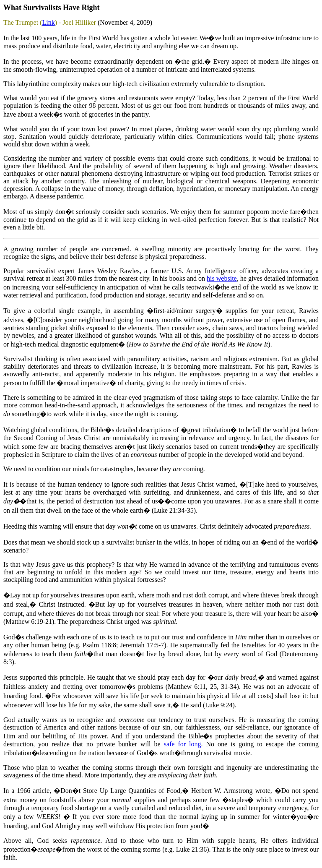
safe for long (183, 744)
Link (48, 22)
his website (222, 278)
